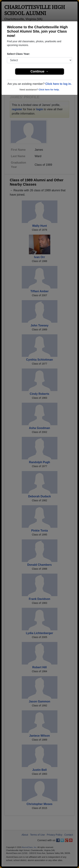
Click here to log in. (58, 84)
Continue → (39, 71)
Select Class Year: (18, 54)
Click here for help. (49, 90)
